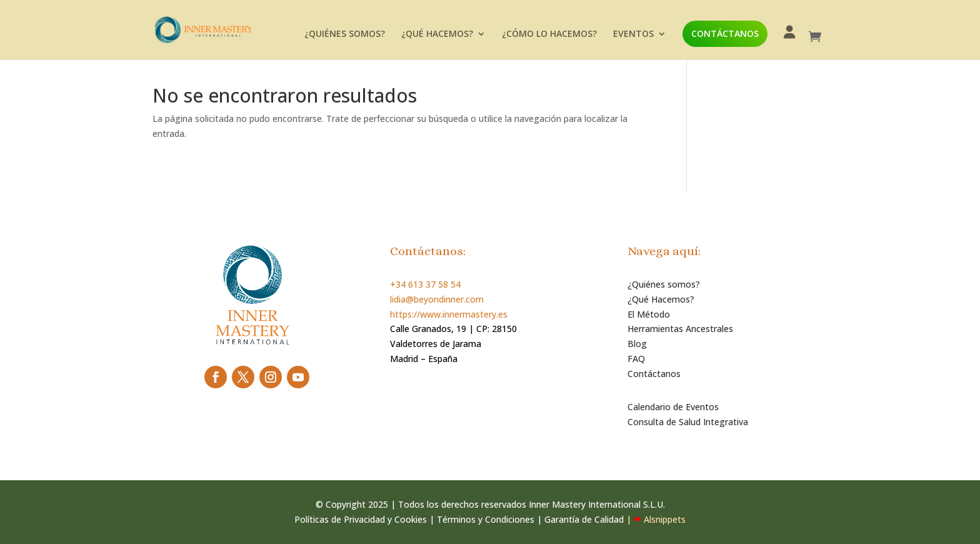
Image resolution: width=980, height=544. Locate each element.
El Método (649, 314)
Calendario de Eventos (673, 407)
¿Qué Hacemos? (661, 299)
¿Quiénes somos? (664, 284)
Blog (637, 344)
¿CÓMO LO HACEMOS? (549, 34)
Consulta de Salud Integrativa (688, 422)
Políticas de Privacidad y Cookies (361, 519)
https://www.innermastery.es (449, 314)
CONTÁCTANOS (725, 33)
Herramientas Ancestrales (680, 329)
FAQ (636, 359)
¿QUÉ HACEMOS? (437, 34)
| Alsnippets (655, 519)
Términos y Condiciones (486, 519)
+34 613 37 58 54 (425, 284)
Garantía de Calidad (584, 519)
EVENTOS (633, 34)
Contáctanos (654, 374)
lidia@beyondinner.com (437, 299)
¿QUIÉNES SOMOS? (345, 34)
